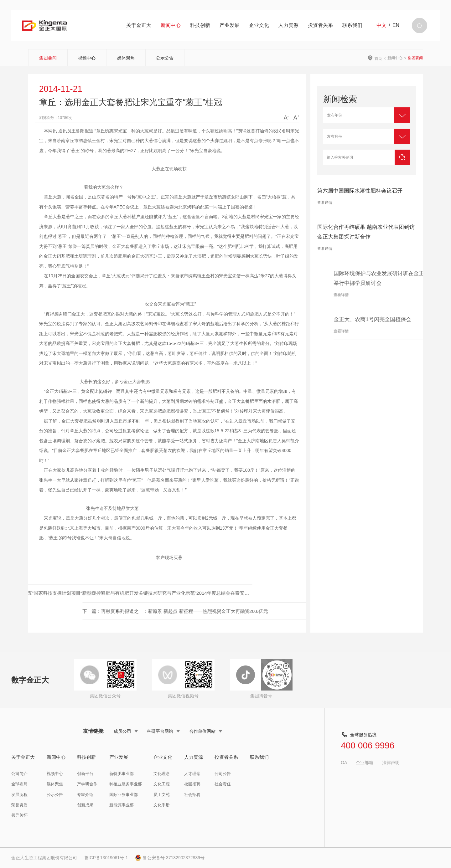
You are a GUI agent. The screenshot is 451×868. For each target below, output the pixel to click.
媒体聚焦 (126, 58)
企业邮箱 (365, 763)
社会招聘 (192, 795)
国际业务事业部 (124, 795)
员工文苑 (162, 795)
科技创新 (200, 25)
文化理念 (162, 774)
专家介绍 (85, 795)
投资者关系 (320, 25)
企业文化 (259, 25)
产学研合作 (87, 784)
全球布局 (19, 784)
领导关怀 (19, 815)
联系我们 (352, 25)
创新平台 (85, 774)
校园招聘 (192, 784)
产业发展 (230, 25)
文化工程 (162, 784)
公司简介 (19, 774)
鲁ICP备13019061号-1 (106, 858)
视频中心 (87, 58)
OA (344, 763)
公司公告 (223, 774)
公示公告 (165, 58)
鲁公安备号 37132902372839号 (170, 858)
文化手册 (162, 805)
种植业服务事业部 (126, 784)
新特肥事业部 (122, 774)
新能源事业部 (122, 805)
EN (396, 25)
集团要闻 (48, 58)
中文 (381, 25)
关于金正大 (139, 25)
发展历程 (19, 795)
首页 (378, 58)
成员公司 (126, 731)
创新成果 (85, 805)
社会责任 (223, 784)
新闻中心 (171, 25)
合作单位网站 (206, 731)
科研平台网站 (163, 731)
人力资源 (288, 25)
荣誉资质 (19, 805)
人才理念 (192, 774)
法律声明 (391, 763)
